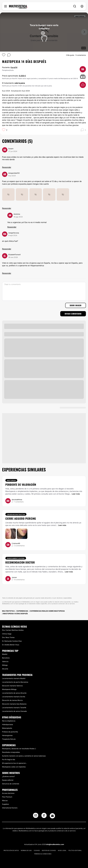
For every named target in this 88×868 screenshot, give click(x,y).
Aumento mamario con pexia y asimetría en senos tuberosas (24, 756)
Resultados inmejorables (11, 752)
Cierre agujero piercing (21, 518)
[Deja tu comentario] (44, 291)
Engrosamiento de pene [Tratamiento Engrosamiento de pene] (16, 558)
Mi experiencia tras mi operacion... (15, 763)
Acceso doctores (8, 793)
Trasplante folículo (9, 739)
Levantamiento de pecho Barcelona (15, 682)
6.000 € (22, 76)
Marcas (5, 801)
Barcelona (6, 658)
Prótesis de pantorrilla (10, 732)
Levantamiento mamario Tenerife (14, 708)
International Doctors (10, 808)
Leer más (76, 494)
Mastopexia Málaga (9, 689)
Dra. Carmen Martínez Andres (13, 630)
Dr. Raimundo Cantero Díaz (12, 641)
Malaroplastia (7, 728)
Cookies (37, 850)
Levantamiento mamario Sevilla (14, 697)
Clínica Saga (7, 634)
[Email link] (52, 816)
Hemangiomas (7, 735)
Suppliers (5, 804)
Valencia (5, 661)
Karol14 (14, 67)
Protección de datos (11, 850)
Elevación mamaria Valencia (12, 686)
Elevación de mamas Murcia (12, 700)
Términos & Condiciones (43, 854)
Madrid (5, 654)
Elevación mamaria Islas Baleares (14, 704)
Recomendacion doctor (20, 562)
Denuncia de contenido (11, 784)
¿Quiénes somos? (8, 776)
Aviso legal (62, 850)
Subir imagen (76, 305)
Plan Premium (7, 797)
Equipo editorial (8, 780)
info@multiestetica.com (55, 844)
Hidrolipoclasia (8, 724)
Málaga (5, 665)
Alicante (5, 669)
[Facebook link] (44, 816)
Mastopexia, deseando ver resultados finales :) (19, 749)
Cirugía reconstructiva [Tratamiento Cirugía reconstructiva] (16, 514)
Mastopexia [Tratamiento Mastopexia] (11, 480)
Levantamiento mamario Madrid (14, 678)
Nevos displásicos (9, 721)
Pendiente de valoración (21, 485)
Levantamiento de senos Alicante (14, 693)
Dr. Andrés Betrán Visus (11, 645)
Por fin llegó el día (9, 760)
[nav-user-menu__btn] (82, 6)
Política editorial (75, 850)
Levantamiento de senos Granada (14, 711)
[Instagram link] (36, 816)
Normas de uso (26, 850)
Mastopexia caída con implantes (14, 767)
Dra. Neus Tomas (8, 637)
